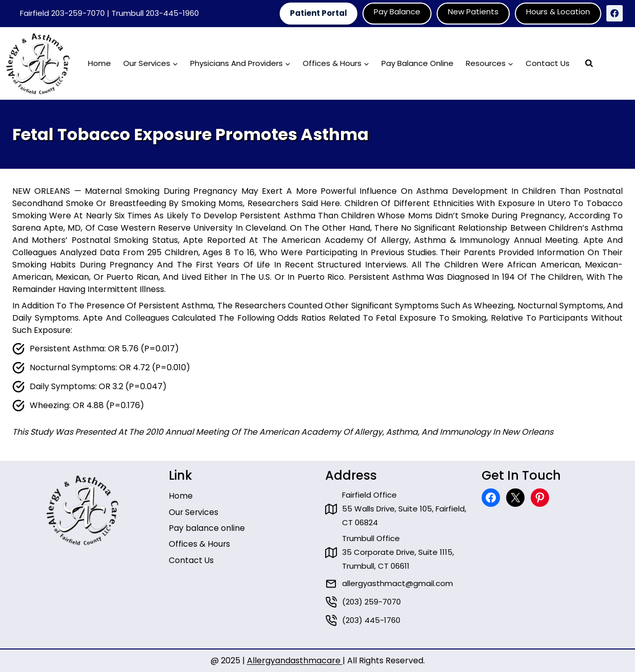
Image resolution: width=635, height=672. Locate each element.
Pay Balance (397, 12)
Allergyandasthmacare (295, 660)
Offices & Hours (200, 539)
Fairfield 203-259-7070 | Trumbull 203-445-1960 (109, 13)
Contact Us (548, 63)
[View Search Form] (589, 63)
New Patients (473, 12)
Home (99, 63)
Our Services (194, 507)
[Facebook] (615, 13)
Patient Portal (319, 13)
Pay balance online (207, 523)
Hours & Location (558, 12)
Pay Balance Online (417, 63)
